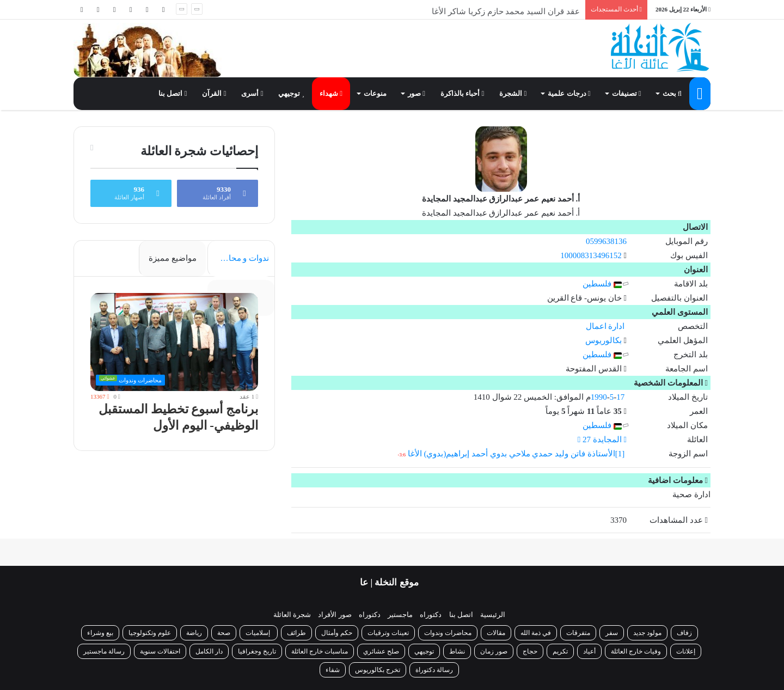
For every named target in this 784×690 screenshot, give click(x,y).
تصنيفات (627, 93)
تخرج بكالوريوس (378, 670)
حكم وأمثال (337, 633)
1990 (599, 397)
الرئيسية (493, 615)
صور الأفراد (335, 615)
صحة (224, 633)
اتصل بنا (173, 93)
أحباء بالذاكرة (462, 93)
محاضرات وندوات (448, 633)
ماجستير (400, 615)
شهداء (331, 93)
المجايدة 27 (602, 439)
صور (416, 93)
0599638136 (606, 241)
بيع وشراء (100, 633)
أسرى (252, 93)
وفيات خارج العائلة (636, 651)
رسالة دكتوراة (434, 670)
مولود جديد (647, 633)
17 (620, 397)
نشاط (457, 651)
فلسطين (602, 284)
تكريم (560, 651)
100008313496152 (591, 255)
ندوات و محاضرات (238, 258)
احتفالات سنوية (160, 651)
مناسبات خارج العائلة (320, 651)
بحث (672, 93)
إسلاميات (259, 633)
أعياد (589, 651)
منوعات (375, 93)
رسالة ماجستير (104, 651)
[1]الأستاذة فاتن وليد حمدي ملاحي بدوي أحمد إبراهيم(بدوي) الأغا (516, 454)
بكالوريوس (604, 340)
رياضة (194, 633)
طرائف (296, 633)
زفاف (684, 633)
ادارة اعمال (605, 326)
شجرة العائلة (292, 615)
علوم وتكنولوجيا (150, 633)
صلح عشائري (381, 651)
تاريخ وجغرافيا (257, 651)
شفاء (333, 670)
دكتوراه (431, 615)
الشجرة (513, 93)
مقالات (496, 633)
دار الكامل (209, 651)
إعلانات (686, 651)
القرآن (214, 93)
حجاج (530, 651)
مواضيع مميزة (173, 258)
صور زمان (494, 651)
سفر (612, 633)
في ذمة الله (536, 633)
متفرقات (578, 633)
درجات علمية (569, 93)
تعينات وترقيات (388, 633)
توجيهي (291, 93)
